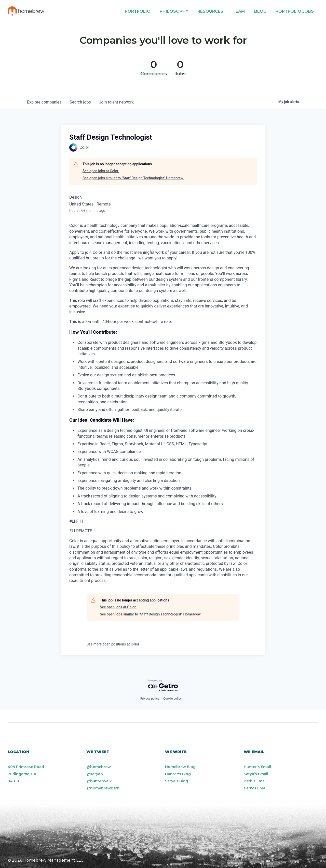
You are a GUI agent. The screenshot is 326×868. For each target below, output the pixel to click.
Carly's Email (256, 788)
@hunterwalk (99, 781)
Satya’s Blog (176, 781)
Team (239, 11)
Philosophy (174, 11)
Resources (210, 11)
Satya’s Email (256, 774)
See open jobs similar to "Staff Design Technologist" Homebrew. (133, 178)
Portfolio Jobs (295, 11)
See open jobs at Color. (101, 171)
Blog (260, 11)
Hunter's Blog (178, 774)
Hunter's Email (257, 767)
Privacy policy (150, 699)
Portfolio (138, 11)
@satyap (95, 774)
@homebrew (99, 767)
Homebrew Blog (180, 767)
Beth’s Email (255, 781)
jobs (80, 102)
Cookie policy (172, 699)
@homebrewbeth (103, 788)
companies (44, 102)
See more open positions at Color (113, 644)
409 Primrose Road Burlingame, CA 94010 (26, 774)
